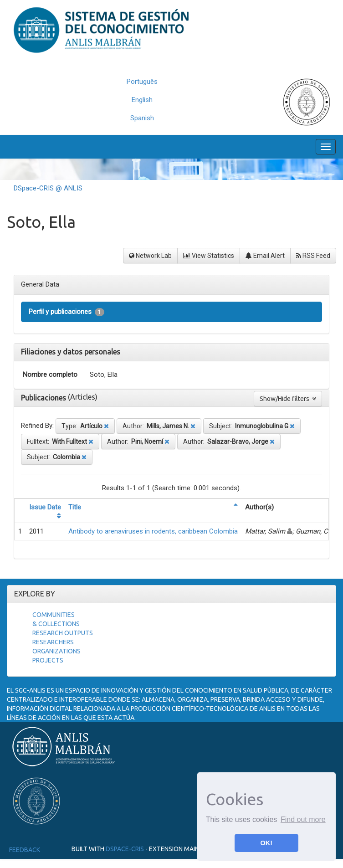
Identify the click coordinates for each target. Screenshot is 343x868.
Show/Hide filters (288, 399)
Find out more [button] (303, 819)
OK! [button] (266, 843)
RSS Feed (313, 256)
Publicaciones (44, 398)
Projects (48, 660)
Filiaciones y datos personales (71, 352)
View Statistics (209, 256)
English (142, 100)
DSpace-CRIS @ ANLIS (48, 188)
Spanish (142, 118)
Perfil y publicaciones (67, 312)
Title (75, 507)
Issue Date (45, 507)
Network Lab (150, 256)
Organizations (56, 651)
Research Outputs (63, 633)
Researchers (53, 642)
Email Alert (265, 256)
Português (142, 82)
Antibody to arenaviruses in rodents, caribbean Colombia (153, 531)
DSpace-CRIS (125, 849)
